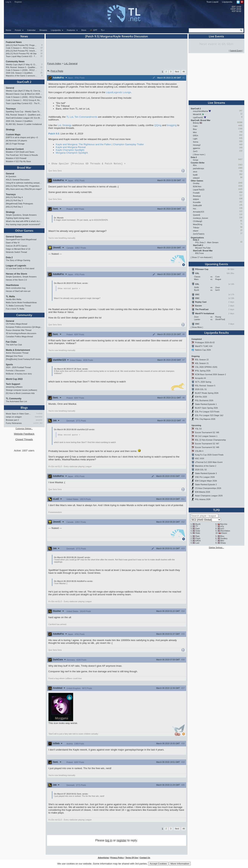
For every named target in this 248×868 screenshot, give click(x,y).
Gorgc (196, 160)
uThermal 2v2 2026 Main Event (209, 462)
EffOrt (196, 136)
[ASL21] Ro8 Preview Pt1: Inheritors (22, 51)
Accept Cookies (158, 864)
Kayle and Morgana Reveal (71, 147)
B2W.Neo (197, 186)
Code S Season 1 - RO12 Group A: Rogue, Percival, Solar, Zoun (22, 48)
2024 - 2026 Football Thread (18, 367)
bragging (172, 125)
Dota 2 (9, 257)
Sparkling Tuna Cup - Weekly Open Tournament (24, 112)
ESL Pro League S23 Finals (207, 412)
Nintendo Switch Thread (17, 252)
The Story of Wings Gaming (18, 260)
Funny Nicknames (14, 423)
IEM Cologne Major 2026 (206, 481)
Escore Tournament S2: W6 (207, 432)
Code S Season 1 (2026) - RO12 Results (22, 70)
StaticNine (39, 417)
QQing (158, 125)
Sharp (223, 543)
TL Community (14, 399)
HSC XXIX (200, 458)
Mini (195, 132)
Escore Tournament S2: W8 (207, 447)
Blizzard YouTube (203, 248)
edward (196, 178)
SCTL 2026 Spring (203, 382)
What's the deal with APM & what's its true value (24, 221)
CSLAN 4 (199, 451)
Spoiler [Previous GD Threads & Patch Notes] (87, 164)
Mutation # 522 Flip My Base (18, 161)
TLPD (216, 510)
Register (18, 2)
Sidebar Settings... (216, 548)
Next (177, 72)
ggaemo (197, 148)
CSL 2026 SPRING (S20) (206, 367)
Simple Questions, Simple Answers (21, 215)
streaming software (14, 387)
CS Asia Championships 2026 (208, 488)
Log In (9, 2)
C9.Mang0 (198, 221)
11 (41, 67)
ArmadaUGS (199, 212)
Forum (19, 30)
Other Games (24, 231)
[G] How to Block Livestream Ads (20, 393)
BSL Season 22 (202, 360)
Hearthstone (12, 285)
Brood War (24, 168)
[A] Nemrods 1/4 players (17, 141)
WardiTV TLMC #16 (204, 346)
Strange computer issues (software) (22, 390)
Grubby (196, 183)
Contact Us (145, 858)
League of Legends (16, 266)
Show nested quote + (69, 289)
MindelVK (197, 114)
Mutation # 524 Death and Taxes (20, 152)
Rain (198, 536)
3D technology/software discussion (21, 333)
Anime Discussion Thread (17, 353)
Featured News (14, 42)
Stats (198, 533)
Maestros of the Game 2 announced (22, 76)
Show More (197, 327)
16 (41, 51)
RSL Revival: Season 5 (205, 386)
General (10, 88)
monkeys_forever (201, 218)
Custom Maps (13, 135)
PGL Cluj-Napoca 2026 (205, 419)
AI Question (11, 176)
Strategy (10, 130)
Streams (43, 30)
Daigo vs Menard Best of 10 (18, 249)
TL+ (103, 30)
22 (41, 56)
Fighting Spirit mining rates (18, 218)
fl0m (195, 165)
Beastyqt (197, 196)
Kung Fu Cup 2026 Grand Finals (209, 455)
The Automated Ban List (17, 401)
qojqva (196, 199)
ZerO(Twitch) (199, 234)
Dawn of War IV (13, 243)
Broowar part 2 (12, 420)
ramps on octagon (14, 417)
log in (109, 841)
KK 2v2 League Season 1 (206, 436)
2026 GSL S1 (201, 389)
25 (41, 73)
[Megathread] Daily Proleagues (19, 204)
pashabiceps (199, 168)
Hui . (195, 209)
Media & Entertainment (18, 350)
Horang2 (197, 145)
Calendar (31, 30)
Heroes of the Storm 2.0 (16, 280)
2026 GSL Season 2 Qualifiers (19, 121)
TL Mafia (10, 297)
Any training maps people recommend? (23, 224)
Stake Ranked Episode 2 (206, 484)
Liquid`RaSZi (199, 190)
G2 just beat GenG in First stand (20, 268)
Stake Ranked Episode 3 (206, 473)
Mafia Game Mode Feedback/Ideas (21, 302)
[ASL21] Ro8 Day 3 (14, 200)
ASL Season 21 (202, 363)
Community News (15, 62)
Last (197, 543)
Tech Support (13, 384)
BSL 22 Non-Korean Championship (210, 440)
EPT (93, 30)
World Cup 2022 (14, 379)
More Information (180, 864)
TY (197, 526)
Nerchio (224, 524)
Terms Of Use (132, 858)
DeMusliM (197, 205)
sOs (222, 526)
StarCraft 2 (24, 82)
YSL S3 (198, 429)
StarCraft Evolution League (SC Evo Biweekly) (24, 118)
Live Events (216, 36)
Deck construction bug (16, 288)
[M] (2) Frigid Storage (15, 144)
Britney (196, 123)
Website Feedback (24, 434)
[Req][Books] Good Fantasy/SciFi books (23, 359)
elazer (196, 231)
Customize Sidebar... (24, 429)
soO (222, 529)
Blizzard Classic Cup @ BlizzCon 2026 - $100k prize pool (24, 94)
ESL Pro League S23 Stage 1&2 (209, 415)
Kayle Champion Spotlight (70, 150)
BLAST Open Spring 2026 (206, 408)
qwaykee (39, 420)
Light (195, 139)
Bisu (195, 129)
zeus (195, 172)
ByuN (198, 524)
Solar (198, 531)
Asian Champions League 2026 (209, 496)
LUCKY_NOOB (38, 423)
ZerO (195, 151)
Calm (195, 126)
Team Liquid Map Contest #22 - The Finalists (22, 56)
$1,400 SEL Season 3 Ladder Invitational (24, 124)
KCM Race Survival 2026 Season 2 (210, 374)
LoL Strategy (65, 125)
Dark (198, 529)
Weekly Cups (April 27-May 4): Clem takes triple (22, 65)
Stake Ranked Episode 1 (206, 404)
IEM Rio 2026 (201, 397)
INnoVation (225, 531)
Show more (199, 154)
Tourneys (11, 109)
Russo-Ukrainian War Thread (19, 330)
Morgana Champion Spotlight (72, 153)
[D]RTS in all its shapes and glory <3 (22, 137)
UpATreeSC (198, 117)
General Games (14, 237)
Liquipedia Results (216, 333)
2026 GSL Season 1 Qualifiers (19, 73)
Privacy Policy (117, 858)
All (184, 72)
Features (72, 30)
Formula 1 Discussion (15, 371)
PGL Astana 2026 (203, 499)
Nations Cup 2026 (203, 350)
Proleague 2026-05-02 (205, 342)
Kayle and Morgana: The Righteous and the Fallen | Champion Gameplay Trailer (100, 144)
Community (24, 315)
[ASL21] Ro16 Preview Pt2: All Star (21, 54)
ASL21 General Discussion (18, 180)
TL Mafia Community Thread (18, 306)
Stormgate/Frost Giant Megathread (21, 239)
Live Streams (216, 103)
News (24, 36)
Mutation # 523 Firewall (16, 158)
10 (41, 53)
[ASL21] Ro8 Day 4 (14, 197)
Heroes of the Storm (17, 274)
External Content (15, 149)
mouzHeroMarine (201, 111)
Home (9, 30)
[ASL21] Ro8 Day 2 (14, 207)
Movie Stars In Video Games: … (19, 414)
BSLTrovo (200, 253)
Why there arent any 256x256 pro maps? (24, 189)
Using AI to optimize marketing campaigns (24, 183)
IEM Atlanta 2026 (202, 492)
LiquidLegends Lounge (119, 92)
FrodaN (196, 193)
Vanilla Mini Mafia (14, 299)
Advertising (103, 858)
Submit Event (236, 51)
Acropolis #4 (200, 378)
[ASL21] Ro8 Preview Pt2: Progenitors (22, 45)
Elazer (224, 533)
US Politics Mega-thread (17, 324)
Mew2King (198, 224)
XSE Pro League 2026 (205, 477)
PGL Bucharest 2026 (204, 400)
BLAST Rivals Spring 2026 (207, 393)
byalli (195, 175)
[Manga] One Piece (14, 356)
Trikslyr (196, 228)
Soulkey (224, 538)
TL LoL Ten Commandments (82, 117)
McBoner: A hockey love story (19, 374)
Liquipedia (227, 2)
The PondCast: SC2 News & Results (22, 155)
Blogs (24, 408)
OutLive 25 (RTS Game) (17, 246)
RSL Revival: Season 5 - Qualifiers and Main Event (22, 67)
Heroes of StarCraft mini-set (18, 291)
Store (84, 30)
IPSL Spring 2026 (203, 371)
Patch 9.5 (54, 134)
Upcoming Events (216, 264)
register (121, 841)
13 (41, 48)
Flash (198, 538)
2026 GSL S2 (201, 470)
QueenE (197, 215)
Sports (9, 365)
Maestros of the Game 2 (205, 466)
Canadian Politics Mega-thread (19, 336)
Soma (196, 142)
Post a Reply (55, 71)
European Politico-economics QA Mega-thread (24, 327)
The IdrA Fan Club (14, 345)
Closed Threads (24, 439)
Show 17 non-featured (201, 257)
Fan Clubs (11, 342)
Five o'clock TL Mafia (15, 309)
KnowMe (197, 202)
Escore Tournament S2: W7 (207, 444)
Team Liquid (212, 2)
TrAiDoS (39, 414)
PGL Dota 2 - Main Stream (207, 242)
